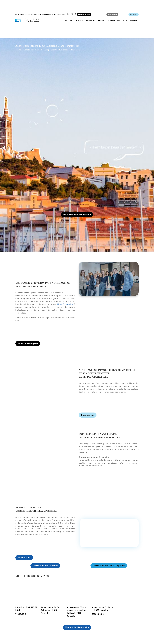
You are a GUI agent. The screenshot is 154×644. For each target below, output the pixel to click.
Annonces (90, 21)
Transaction (114, 21)
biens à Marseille (65, 305)
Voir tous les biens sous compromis (109, 567)
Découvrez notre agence (29, 345)
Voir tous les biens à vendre (45, 567)
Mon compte (132, 15)
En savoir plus (88, 416)
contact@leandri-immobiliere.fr (40, 14)
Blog (125, 21)
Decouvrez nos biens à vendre (77, 215)
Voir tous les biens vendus (77, 629)
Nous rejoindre (111, 15)
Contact (134, 21)
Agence (79, 21)
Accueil (69, 21)
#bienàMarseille (60, 14)
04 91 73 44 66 (21, 14)
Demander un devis (86, 15)
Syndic (101, 21)
